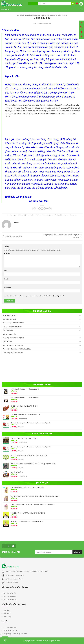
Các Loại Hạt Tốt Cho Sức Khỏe (13, 323)
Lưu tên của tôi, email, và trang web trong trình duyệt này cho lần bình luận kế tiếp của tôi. (36, 296)
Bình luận (7, 253)
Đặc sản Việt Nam (22, 15)
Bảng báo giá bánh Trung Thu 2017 (15, 634)
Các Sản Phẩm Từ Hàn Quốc (12, 327)
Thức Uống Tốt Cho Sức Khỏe (13, 353)
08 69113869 (10, 575)
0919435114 (20, 575)
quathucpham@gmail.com (14, 579)
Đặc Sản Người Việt (9, 334)
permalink (75, 215)
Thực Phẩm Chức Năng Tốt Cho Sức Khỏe (17, 349)
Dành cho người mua (11, 631)
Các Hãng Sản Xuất (9, 319)
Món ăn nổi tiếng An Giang (42, 15)
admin (49, 23)
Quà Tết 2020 (7, 341)
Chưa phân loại (8, 330)
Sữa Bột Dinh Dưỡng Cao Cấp (13, 345)
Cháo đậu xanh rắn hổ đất (12, 236)
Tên (6, 271)
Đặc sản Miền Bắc (10, 593)
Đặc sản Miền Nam (10, 600)
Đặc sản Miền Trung (10, 596)
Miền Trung (7, 617)
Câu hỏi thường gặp (10, 627)
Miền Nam (31, 15)
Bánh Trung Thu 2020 (10, 315)
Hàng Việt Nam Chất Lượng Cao (13, 338)
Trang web (7, 287)
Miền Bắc (7, 610)
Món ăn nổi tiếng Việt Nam (59, 15)
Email (6, 279)
